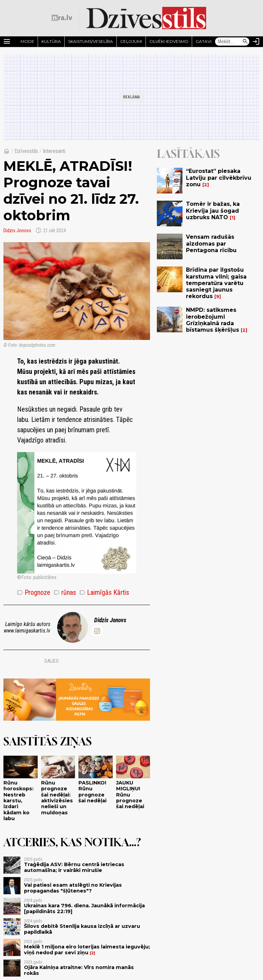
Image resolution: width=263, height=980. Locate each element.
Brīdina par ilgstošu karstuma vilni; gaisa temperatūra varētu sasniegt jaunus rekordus (216, 283)
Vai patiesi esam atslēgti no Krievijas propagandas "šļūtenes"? (73, 888)
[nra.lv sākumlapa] (62, 18)
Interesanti (54, 151)
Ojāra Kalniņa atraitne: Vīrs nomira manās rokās (79, 970)
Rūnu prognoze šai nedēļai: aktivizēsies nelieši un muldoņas (57, 798)
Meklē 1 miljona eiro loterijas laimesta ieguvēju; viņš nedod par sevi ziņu (87, 950)
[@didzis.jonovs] (97, 631)
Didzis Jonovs (17, 231)
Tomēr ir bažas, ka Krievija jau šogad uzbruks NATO (213, 210)
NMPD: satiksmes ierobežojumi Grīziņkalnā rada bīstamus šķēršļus (212, 320)
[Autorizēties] (256, 42)
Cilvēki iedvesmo (169, 41)
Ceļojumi (131, 41)
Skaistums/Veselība (91, 41)
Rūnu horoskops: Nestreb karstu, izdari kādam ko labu (18, 801)
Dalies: (52, 661)
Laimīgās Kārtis (104, 592)
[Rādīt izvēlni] (7, 42)
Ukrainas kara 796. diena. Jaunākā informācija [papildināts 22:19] (84, 908)
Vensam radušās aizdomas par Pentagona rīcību (211, 243)
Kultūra (51, 41)
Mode (27, 41)
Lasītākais (188, 154)
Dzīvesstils (26, 151)
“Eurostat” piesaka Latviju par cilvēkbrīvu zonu (219, 178)
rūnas (65, 592)
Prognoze (34, 592)
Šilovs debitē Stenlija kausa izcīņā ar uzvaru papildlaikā (82, 929)
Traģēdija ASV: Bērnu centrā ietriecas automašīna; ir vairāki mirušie (74, 867)
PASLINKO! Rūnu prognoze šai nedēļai (92, 792)
